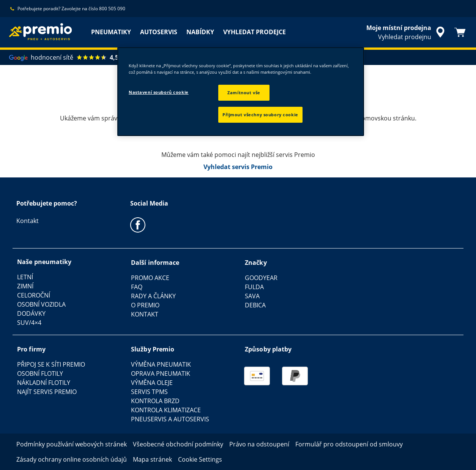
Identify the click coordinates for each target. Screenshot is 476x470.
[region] (241, 92)
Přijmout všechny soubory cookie (260, 115)
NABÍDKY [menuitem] (200, 32)
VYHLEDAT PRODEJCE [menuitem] (255, 32)
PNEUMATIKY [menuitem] (111, 32)
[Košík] (460, 32)
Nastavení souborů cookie (159, 92)
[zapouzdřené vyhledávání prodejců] (407, 32)
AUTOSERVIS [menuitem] (159, 32)
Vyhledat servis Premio (238, 167)
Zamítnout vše (244, 93)
